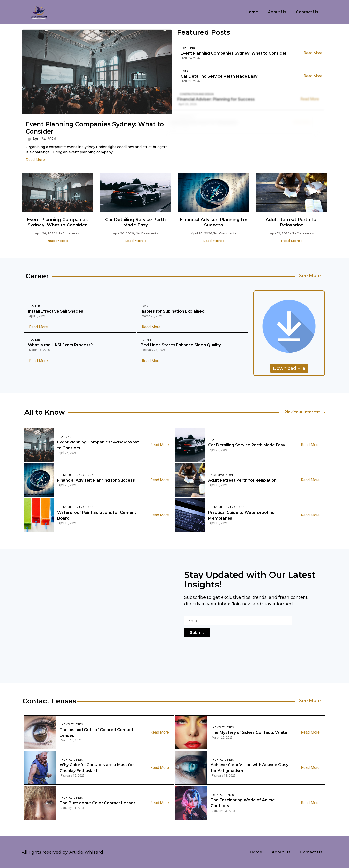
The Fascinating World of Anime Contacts (243, 803)
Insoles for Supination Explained (173, 311)
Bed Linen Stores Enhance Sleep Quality (181, 345)
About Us (277, 12)
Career (35, 306)
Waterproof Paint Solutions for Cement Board (97, 515)
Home (252, 12)
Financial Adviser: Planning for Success (208, 99)
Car (182, 71)
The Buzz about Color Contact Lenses (98, 803)
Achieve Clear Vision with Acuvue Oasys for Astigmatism (251, 768)
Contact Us (307, 12)
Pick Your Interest (305, 412)
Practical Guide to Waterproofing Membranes (241, 515)
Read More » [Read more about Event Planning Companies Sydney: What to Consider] (57, 241)
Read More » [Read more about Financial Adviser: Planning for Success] (214, 241)
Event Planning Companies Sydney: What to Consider (234, 53)
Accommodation (222, 475)
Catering (189, 48)
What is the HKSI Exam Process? (60, 345)
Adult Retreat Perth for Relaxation (292, 222)
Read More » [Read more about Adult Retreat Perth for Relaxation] (292, 241)
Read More (35, 160)
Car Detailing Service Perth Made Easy (215, 76)
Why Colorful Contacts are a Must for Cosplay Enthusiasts (97, 768)
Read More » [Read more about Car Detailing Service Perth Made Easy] (135, 241)
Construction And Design (189, 94)
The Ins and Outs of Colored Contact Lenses (96, 733)
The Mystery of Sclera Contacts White (249, 733)
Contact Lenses (72, 725)
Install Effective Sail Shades (56, 311)
